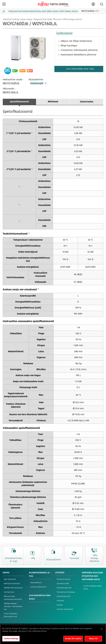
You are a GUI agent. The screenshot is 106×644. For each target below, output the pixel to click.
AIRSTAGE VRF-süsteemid (13, 588)
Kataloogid (39, 83)
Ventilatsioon (9, 592)
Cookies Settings (11, 641)
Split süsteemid (10, 579)
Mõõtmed (53, 102)
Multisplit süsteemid (12, 584)
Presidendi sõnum (64, 579)
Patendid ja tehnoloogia (66, 592)
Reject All (93, 641)
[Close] (102, 631)
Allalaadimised (36, 583)
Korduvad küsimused (38, 587)
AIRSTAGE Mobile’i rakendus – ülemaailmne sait (13, 607)
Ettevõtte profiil (63, 584)
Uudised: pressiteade (65, 609)
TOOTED (6, 573)
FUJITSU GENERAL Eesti (53, 4)
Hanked (60, 605)
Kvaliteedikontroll (63, 596)
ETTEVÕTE (60, 573)
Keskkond (60, 601)
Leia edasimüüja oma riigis (80, 69)
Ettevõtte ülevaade (64, 588)
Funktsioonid (64, 33)
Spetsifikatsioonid (19, 102)
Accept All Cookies (73, 641)
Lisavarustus (87, 102)
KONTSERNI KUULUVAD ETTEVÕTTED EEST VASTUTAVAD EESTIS (92, 576)
